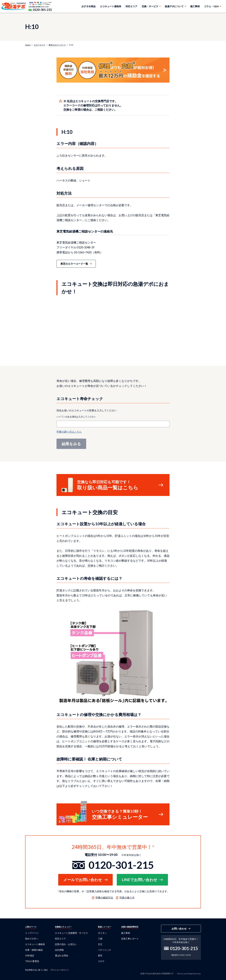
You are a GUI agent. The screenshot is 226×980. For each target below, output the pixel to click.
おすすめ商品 (89, 6)
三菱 (100, 939)
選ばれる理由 (62, 955)
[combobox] (113, 424)
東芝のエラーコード (57, 45)
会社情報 (59, 950)
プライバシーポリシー (60, 970)
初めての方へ (32, 939)
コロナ (101, 961)
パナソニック (105, 950)
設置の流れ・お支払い (66, 944)
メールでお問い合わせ (83, 880)
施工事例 (195, 6)
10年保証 (30, 955)
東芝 (100, 955)
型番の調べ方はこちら (69, 432)
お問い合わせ (179, 929)
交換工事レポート (130, 939)
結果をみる (71, 444)
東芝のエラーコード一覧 (74, 264)
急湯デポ (14, 6)
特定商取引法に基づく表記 (36, 970)
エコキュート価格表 (111, 6)
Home (28, 45)
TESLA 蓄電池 (32, 961)
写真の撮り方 (127, 897)
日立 (100, 944)
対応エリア (131, 6)
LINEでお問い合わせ (140, 880)
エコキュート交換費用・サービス (71, 933)
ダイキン (102, 933)
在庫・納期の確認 (34, 950)
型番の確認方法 (104, 897)
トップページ (32, 933)
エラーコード (40, 45)
